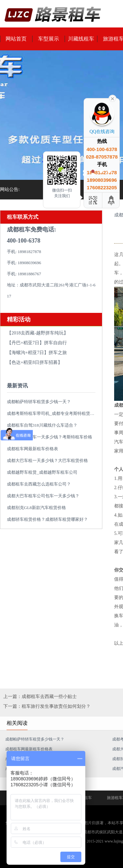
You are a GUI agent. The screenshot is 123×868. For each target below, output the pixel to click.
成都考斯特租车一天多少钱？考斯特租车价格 (50, 437)
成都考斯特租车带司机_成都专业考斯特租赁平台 (53, 413)
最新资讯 (17, 386)
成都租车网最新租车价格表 (32, 449)
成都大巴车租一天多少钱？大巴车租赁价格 (47, 460)
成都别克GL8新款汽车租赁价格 (36, 508)
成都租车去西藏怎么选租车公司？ (39, 484)
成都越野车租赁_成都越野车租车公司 (42, 472)
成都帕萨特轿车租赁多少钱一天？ (39, 402)
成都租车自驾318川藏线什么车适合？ (42, 425)
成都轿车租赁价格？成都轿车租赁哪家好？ (47, 519)
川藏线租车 (81, 39)
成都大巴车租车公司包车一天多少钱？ (43, 496)
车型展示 (49, 39)
